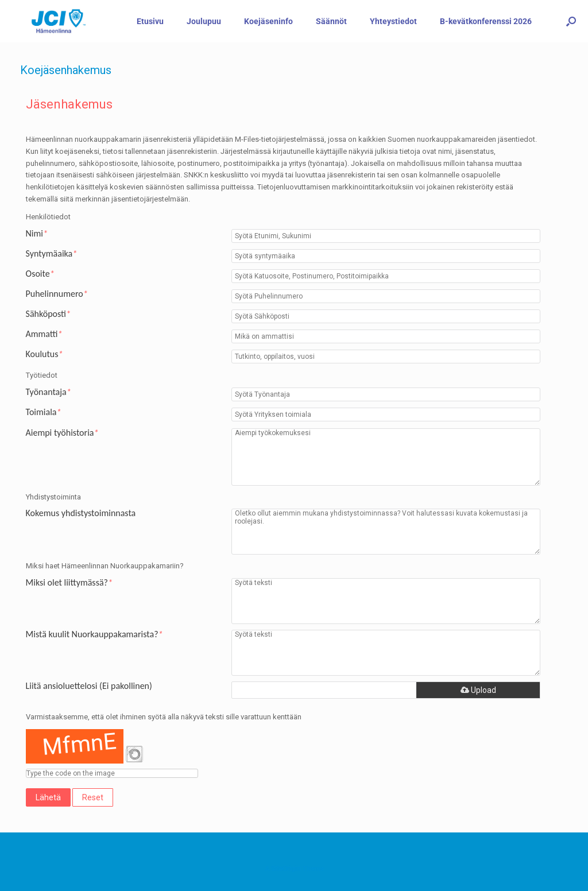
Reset (93, 797)
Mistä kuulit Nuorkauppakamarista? (94, 634)
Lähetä (48, 797)
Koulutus (45, 354)
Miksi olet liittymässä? (69, 583)
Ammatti (44, 334)
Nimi (37, 234)
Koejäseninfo (268, 21)
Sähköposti (48, 314)
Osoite (40, 274)
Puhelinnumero (57, 294)
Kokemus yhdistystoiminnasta (81, 513)
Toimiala (44, 412)
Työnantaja (49, 392)
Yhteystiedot (393, 21)
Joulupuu (204, 21)
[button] (571, 21)
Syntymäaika (52, 254)
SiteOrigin (286, 869)
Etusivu (150, 21)
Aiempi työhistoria (62, 433)
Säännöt (331, 21)
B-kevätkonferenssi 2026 (486, 21)
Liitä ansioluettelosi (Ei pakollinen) (89, 686)
